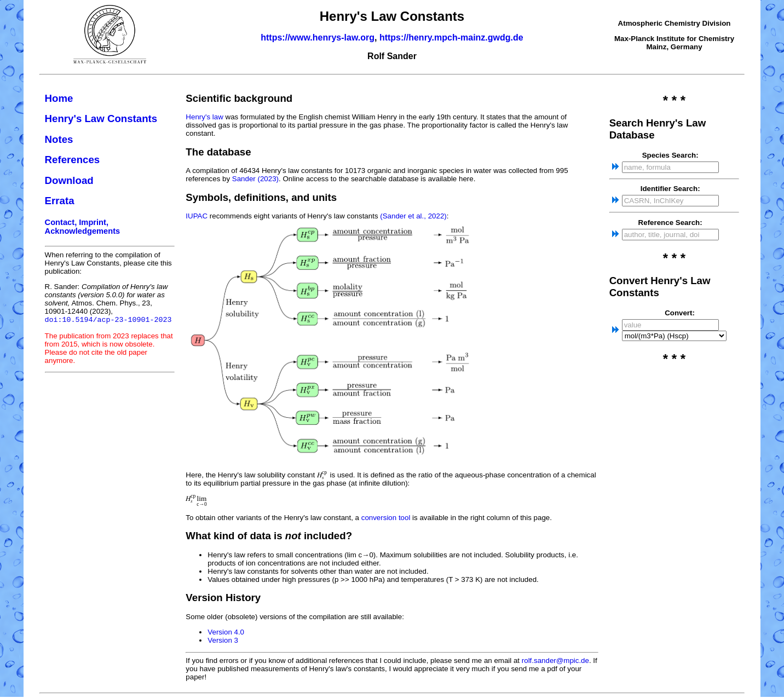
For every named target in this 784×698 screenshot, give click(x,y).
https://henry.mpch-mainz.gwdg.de (451, 38)
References (73, 160)
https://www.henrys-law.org (318, 38)
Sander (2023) (255, 179)
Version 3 (223, 640)
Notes (59, 139)
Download (69, 180)
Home (59, 98)
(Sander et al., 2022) (413, 216)
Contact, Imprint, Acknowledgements (83, 227)
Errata (60, 201)
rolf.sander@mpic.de (555, 660)
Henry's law (204, 117)
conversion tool (386, 518)
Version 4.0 (226, 632)
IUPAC (197, 216)
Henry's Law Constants (101, 119)
